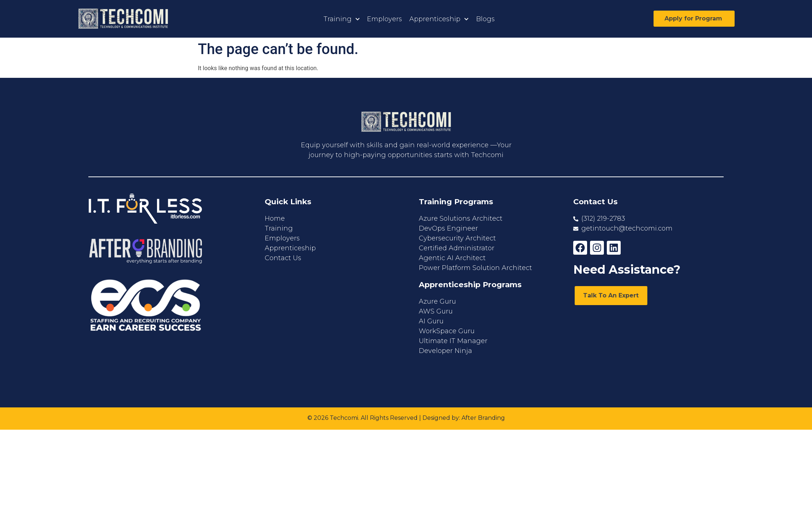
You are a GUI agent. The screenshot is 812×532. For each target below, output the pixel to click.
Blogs (485, 19)
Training (342, 19)
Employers (384, 19)
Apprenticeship (439, 19)
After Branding (483, 418)
